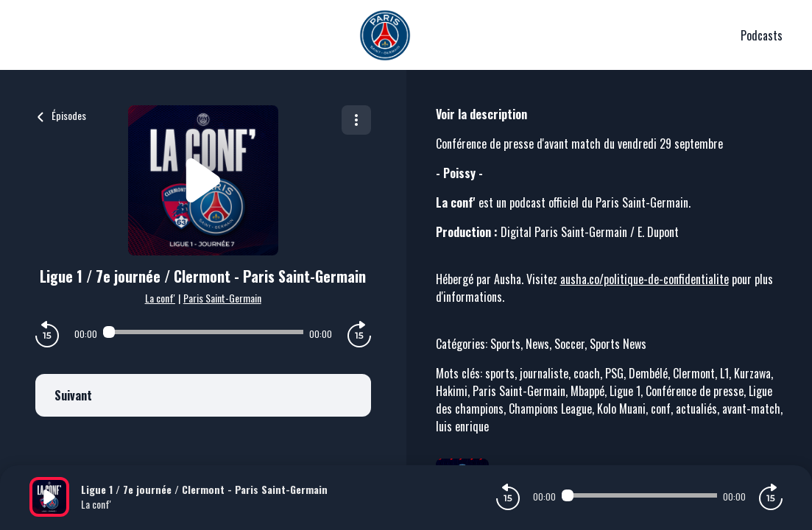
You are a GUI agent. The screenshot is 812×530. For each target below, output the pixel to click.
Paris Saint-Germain (222, 298)
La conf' (160, 298)
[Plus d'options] (356, 120)
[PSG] (385, 35)
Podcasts (762, 35)
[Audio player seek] (203, 332)
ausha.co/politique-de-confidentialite (645, 279)
